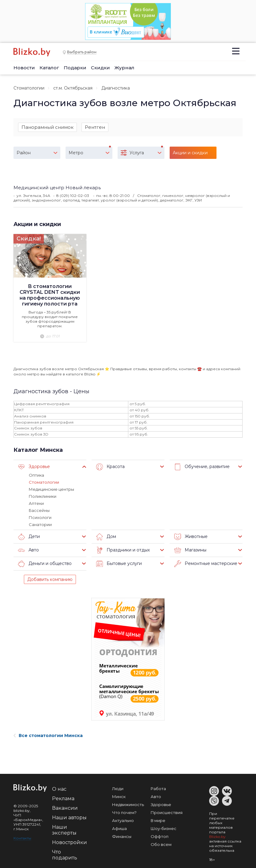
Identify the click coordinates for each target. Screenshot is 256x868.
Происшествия (167, 812)
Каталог (49, 68)
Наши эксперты (64, 830)
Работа (158, 789)
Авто (28, 550)
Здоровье (34, 467)
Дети (29, 537)
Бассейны (39, 510)
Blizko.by (217, 837)
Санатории (40, 524)
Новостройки (70, 842)
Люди (118, 789)
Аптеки (36, 503)
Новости (24, 68)
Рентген (95, 127)
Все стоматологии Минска (48, 735)
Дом (106, 537)
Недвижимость (128, 805)
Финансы (122, 836)
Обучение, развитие (202, 467)
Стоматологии (29, 88)
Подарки (75, 68)
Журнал (124, 68)
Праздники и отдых (123, 550)
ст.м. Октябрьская (73, 88)
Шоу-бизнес (164, 828)
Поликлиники (43, 496)
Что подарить (65, 855)
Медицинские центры (51, 489)
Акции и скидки (37, 224)
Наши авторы (69, 818)
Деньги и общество (45, 564)
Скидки (100, 68)
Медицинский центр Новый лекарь (57, 188)
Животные (191, 537)
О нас (59, 789)
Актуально (123, 820)
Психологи (40, 517)
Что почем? (124, 812)
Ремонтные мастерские (206, 564)
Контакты (22, 838)
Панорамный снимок (47, 127)
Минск (119, 797)
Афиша (119, 828)
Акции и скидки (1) (190, 154)
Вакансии (65, 808)
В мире (158, 820)
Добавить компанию (50, 579)
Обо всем (161, 844)
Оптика (36, 475)
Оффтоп (160, 836)
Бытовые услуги (119, 564)
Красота (110, 467)
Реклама (63, 799)
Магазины (190, 550)
